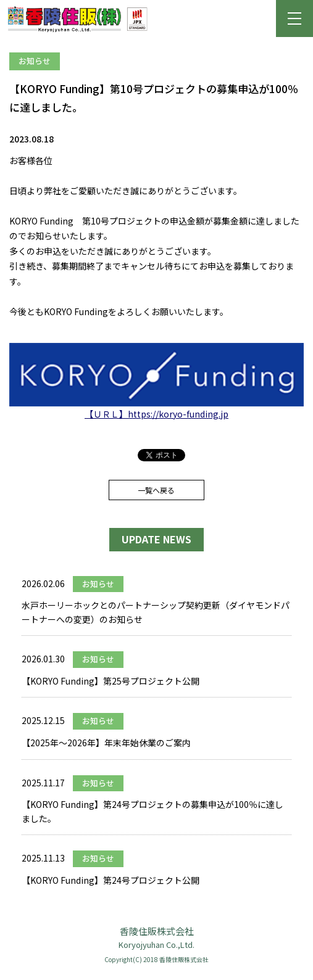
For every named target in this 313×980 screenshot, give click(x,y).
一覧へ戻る (156, 490)
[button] (294, 19)
